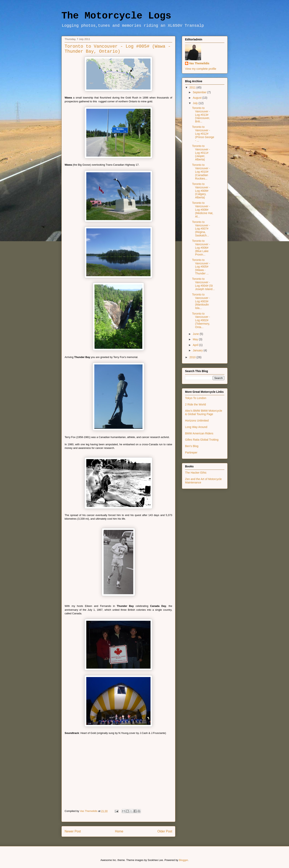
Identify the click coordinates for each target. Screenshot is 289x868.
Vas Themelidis (199, 63)
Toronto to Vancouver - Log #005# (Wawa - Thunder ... (201, 267)
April (196, 345)
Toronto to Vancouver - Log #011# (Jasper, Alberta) (201, 153)
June (196, 334)
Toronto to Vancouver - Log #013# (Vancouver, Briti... (201, 115)
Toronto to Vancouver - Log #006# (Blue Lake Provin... (201, 248)
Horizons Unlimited (197, 421)
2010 (193, 357)
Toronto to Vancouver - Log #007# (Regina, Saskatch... (201, 229)
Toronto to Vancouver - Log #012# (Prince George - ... (203, 134)
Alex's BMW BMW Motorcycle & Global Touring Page (204, 412)
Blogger (183, 860)
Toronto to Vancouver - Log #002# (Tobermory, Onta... (201, 320)
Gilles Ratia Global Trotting (202, 440)
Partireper (191, 452)
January (198, 350)
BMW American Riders (199, 433)
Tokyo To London (196, 398)
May (196, 339)
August (197, 98)
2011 (193, 87)
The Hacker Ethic (196, 473)
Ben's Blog (192, 446)
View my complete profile (201, 69)
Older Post (165, 831)
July (196, 103)
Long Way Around (196, 427)
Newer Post (73, 831)
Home (119, 831)
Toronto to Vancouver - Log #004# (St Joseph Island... (203, 284)
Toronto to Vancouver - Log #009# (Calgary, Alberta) (201, 191)
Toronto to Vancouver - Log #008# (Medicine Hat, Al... (203, 210)
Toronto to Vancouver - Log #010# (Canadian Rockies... (201, 172)
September (200, 92)
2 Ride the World (195, 404)
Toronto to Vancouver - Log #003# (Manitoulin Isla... (201, 301)
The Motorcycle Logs (116, 16)
